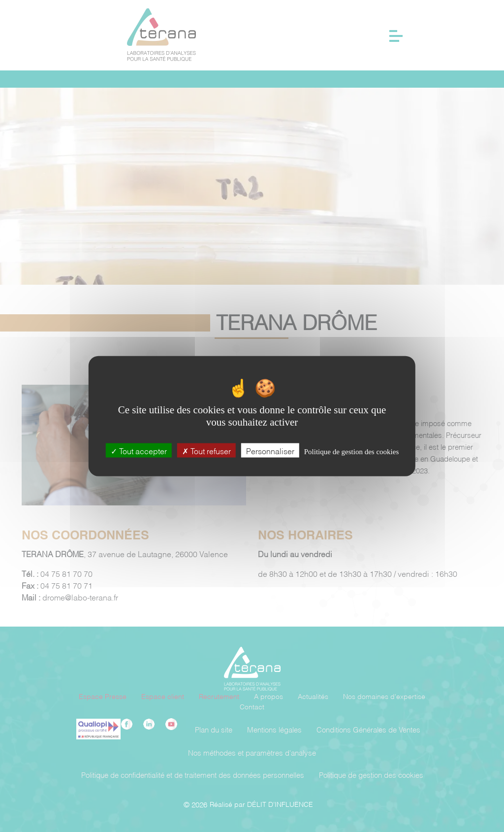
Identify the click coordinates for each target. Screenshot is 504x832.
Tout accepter (139, 450)
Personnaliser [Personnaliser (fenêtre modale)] (270, 450)
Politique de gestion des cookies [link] (351, 452)
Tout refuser (206, 450)
